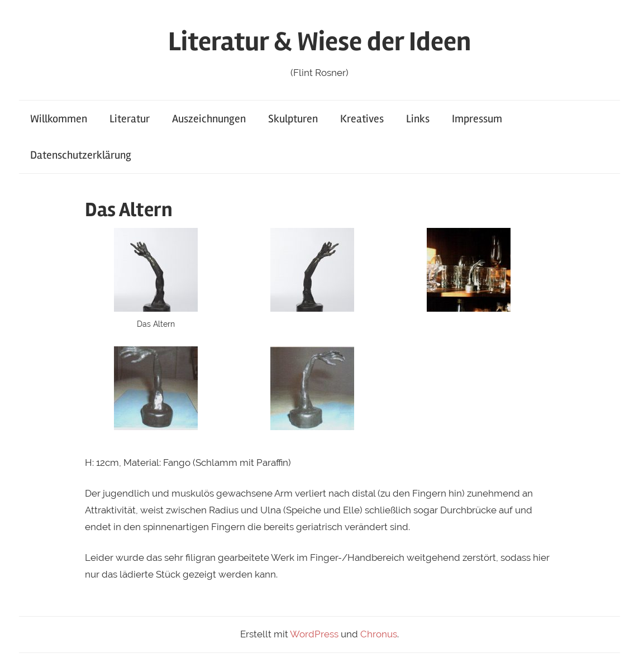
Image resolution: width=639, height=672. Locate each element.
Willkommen (59, 119)
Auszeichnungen (209, 119)
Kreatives (362, 119)
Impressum (477, 119)
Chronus (379, 634)
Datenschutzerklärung (81, 155)
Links (418, 119)
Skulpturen (293, 119)
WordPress (314, 634)
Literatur (130, 119)
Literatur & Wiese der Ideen (319, 42)
